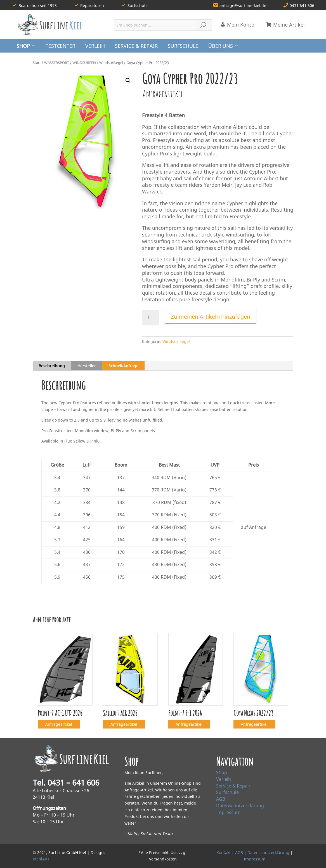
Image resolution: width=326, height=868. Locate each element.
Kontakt (224, 852)
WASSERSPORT (57, 63)
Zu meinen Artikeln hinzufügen (211, 317)
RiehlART (41, 859)
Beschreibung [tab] (52, 366)
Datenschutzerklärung (240, 806)
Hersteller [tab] (87, 366)
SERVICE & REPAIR (136, 46)
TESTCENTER (60, 46)
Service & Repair (233, 786)
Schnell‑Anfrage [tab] (124, 366)
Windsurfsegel (111, 63)
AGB (221, 799)
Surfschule (227, 792)
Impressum (228, 812)
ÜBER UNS (221, 46)
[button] (128, 81)
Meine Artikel (285, 25)
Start (37, 63)
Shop (222, 772)
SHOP (23, 46)
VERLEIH (95, 46)
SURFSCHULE (183, 46)
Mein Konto (237, 25)
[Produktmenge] (150, 318)
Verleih (224, 779)
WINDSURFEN (84, 63)
